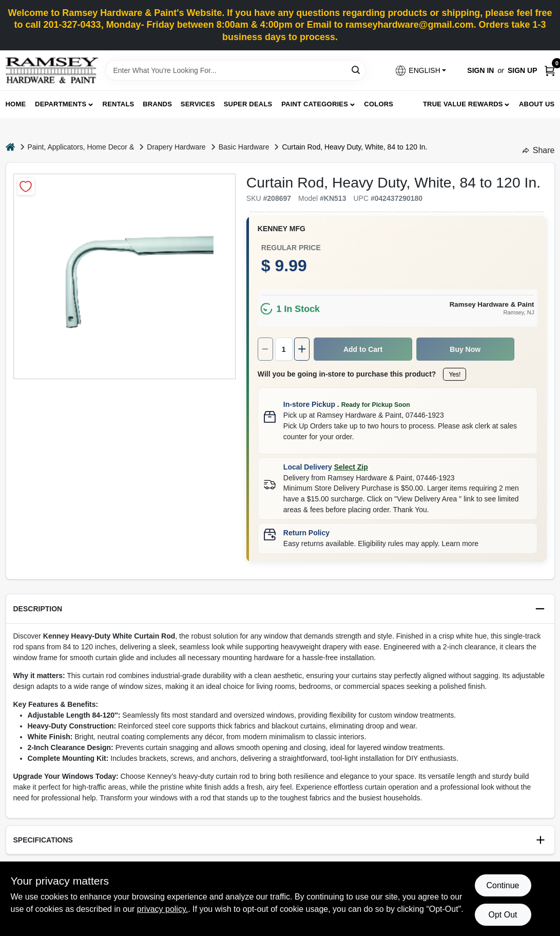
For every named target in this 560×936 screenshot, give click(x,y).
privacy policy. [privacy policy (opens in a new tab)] (162, 909)
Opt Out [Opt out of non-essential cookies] (503, 915)
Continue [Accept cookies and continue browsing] (503, 885)
